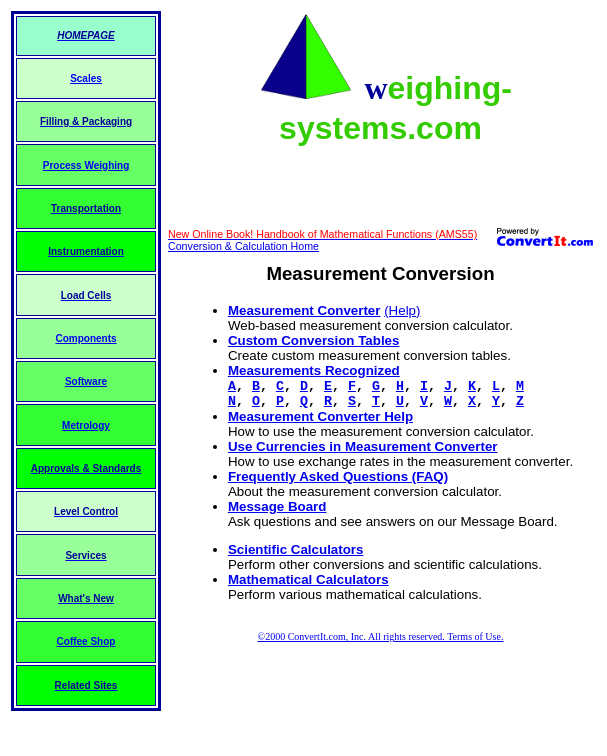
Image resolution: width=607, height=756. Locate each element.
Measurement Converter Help (320, 416)
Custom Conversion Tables (314, 340)
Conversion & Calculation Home (243, 246)
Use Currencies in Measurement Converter (363, 446)
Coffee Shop (86, 641)
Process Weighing (86, 165)
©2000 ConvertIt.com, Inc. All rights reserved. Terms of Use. (381, 636)
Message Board (277, 506)
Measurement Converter (304, 310)
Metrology (86, 425)
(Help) (402, 310)
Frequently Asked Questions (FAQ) (338, 476)
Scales (86, 78)
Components (85, 338)
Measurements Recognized (314, 370)
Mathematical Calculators (308, 579)
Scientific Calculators (296, 549)
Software (86, 381)
